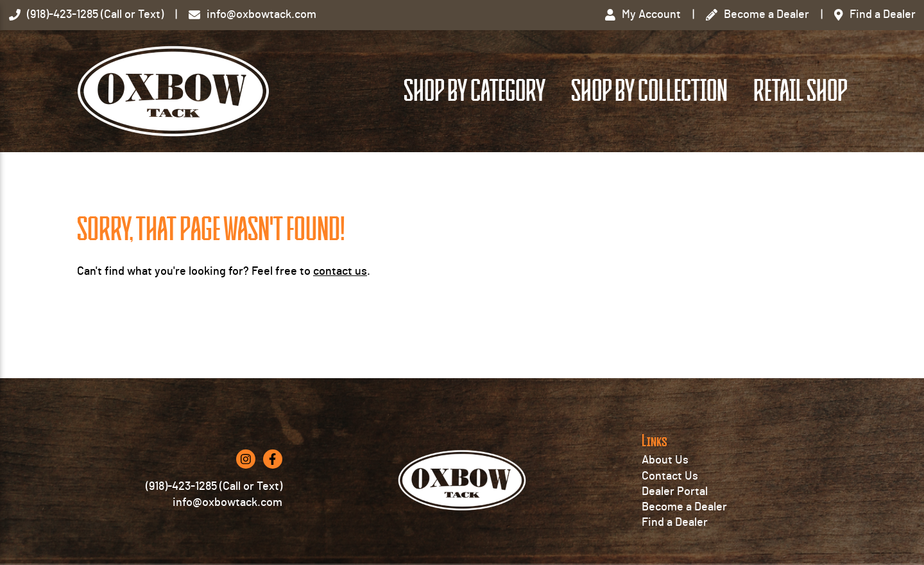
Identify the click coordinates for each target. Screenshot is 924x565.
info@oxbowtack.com (227, 503)
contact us (340, 272)
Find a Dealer (675, 523)
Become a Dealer (684, 507)
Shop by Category (475, 91)
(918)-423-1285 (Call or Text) (214, 487)
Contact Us (670, 476)
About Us (665, 460)
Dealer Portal (675, 492)
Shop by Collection (649, 91)
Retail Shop (800, 91)
